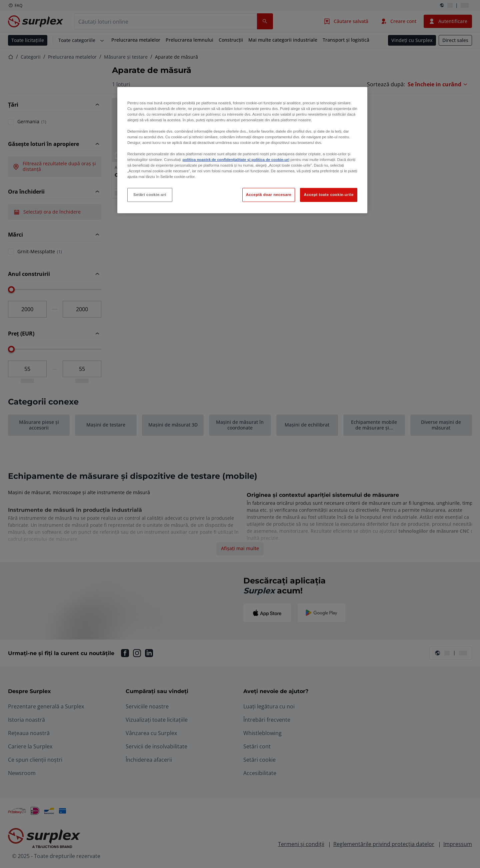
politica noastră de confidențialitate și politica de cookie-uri (236, 160)
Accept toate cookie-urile (329, 195)
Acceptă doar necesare (269, 195)
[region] (242, 150)
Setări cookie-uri (150, 195)
